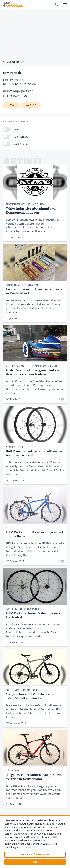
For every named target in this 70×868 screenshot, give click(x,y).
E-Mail (11, 105)
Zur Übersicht (14, 62)
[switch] (7, 130)
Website (31, 105)
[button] (35, 862)
